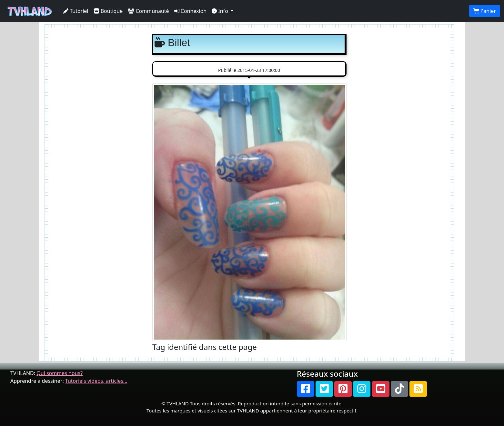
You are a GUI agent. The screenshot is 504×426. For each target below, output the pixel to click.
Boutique (108, 11)
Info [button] (221, 11)
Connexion (191, 11)
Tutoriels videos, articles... (96, 381)
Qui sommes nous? (60, 373)
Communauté (148, 11)
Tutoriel (76, 11)
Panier (485, 11)
